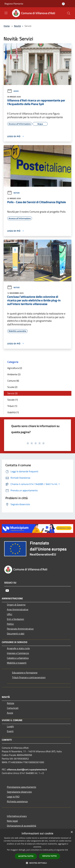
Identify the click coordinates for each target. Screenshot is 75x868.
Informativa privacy (17, 816)
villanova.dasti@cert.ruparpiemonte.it (27, 769)
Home (7, 26)
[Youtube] (7, 591)
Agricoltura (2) (15, 368)
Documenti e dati (16, 634)
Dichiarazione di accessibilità (21, 826)
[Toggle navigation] (6, 13)
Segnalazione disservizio (19, 792)
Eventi (10, 731)
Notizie (13, 193)
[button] (38, 863)
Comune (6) (13, 381)
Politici (10, 624)
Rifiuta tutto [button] (50, 856)
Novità (17, 26)
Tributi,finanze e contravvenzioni (29, 677)
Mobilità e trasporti (17, 663)
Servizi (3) (12, 393)
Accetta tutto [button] (26, 856)
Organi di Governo (16, 605)
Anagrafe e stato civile (18, 648)
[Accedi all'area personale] (63, 4)
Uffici (10, 614)
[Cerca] (69, 13)
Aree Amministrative (18, 609)
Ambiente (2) (14, 374)
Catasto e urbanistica (18, 658)
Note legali (12, 821)
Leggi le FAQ (13, 797)
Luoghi (10, 726)
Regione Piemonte (14, 4)
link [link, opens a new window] (66, 850)
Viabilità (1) (13, 412)
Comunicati (13, 708)
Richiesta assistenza (17, 801)
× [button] (72, 832)
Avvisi (13, 91)
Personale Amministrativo (20, 629)
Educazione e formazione (25, 673)
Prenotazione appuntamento (21, 787)
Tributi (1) (12, 406)
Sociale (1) (13, 400)
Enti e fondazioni (15, 619)
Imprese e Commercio (18, 653)
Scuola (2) (12, 387)
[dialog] (37, 848)
